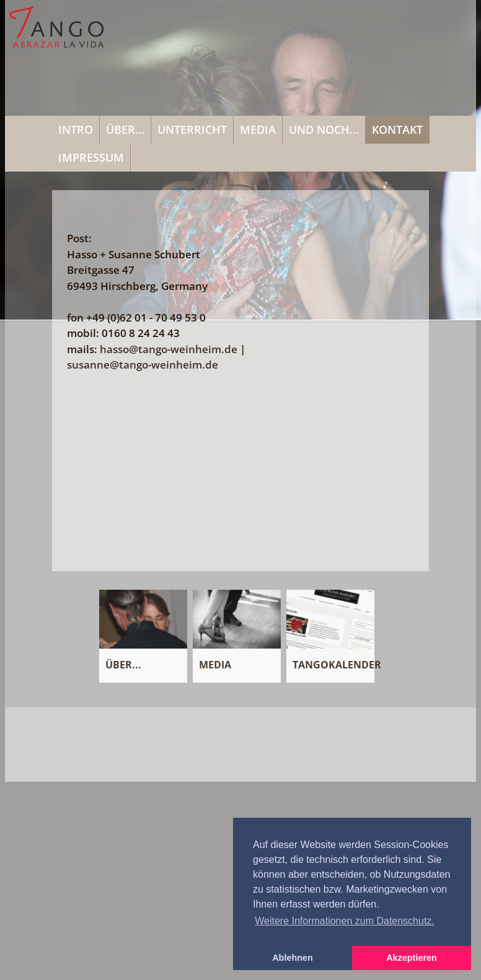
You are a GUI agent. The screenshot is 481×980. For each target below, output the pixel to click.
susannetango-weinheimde (143, 365)
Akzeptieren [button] (412, 958)
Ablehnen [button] (293, 958)
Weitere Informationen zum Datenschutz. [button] (345, 921)
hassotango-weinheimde (169, 349)
